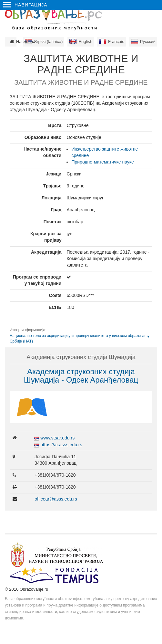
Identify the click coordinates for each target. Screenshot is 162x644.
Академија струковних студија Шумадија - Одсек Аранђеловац (81, 376)
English (85, 42)
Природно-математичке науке (102, 162)
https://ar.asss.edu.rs (61, 445)
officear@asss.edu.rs (56, 499)
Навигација (25, 5)
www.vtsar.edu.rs (57, 438)
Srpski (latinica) (48, 42)
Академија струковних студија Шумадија (81, 357)
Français (116, 42)
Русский (148, 42)
